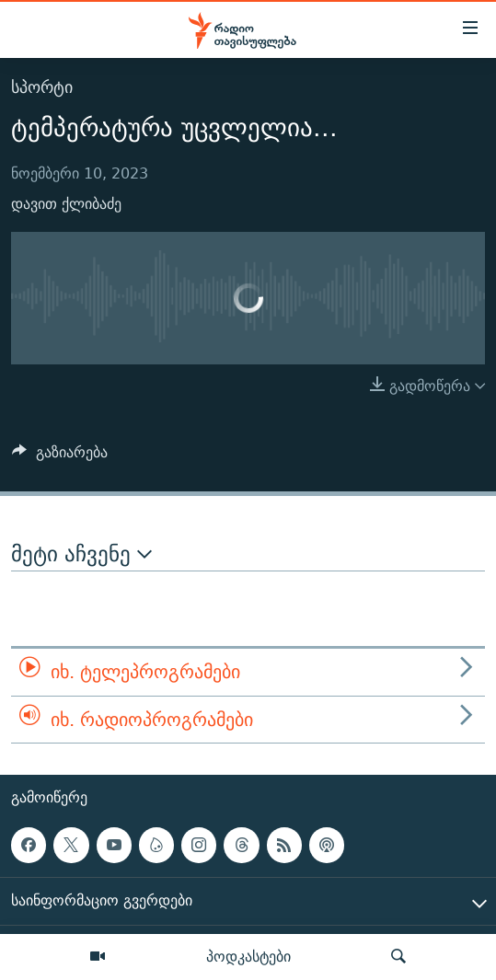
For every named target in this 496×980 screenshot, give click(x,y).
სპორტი (42, 87)
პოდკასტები (248, 956)
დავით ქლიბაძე (66, 204)
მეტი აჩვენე (81, 554)
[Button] (60, 457)
